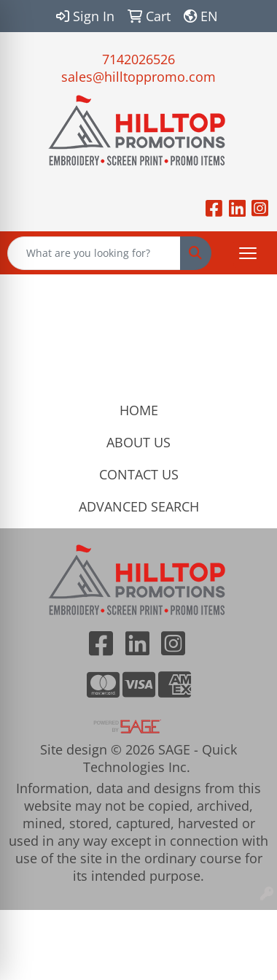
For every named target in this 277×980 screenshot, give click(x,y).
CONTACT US (139, 474)
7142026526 (138, 59)
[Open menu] (248, 253)
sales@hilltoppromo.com (138, 77)
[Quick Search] (94, 253)
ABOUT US (138, 442)
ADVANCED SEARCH (139, 506)
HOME (139, 410)
